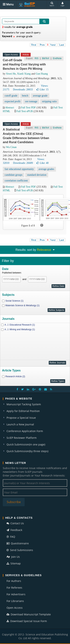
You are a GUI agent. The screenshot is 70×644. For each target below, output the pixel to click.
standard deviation (37, 175)
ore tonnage (31, 101)
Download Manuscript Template (29, 614)
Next (53, 45)
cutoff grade (11, 96)
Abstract (10, 108)
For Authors (14, 581)
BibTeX (46, 58)
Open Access (15, 608)
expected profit (13, 101)
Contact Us (15, 523)
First (34, 45)
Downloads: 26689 (23, 163)
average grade (40, 96)
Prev (42, 45)
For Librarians (15, 601)
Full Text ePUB (25, 111)
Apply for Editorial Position (23, 411)
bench (25, 96)
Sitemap (14, 563)
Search (52, 4)
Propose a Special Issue (21, 418)
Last (62, 45)
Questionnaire (18, 543)
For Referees (14, 588)
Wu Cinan (11, 147)
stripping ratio (49, 101)
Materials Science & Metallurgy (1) (22, 305)
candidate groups (14, 175)
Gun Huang (42, 74)
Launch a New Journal (20, 424)
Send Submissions (20, 550)
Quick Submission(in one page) (26, 444)
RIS (37, 58)
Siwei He (11, 74)
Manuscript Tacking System (24, 404)
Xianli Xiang (24, 74)
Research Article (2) (15, 376)
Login (63, 4)
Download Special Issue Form (27, 621)
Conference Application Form (25, 431)
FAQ (11, 537)
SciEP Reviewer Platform (22, 438)
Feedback (14, 530)
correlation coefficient (16, 181)
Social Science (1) (14, 301)
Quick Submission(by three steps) (27, 451)
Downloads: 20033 (23, 90)
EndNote (57, 58)
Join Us (13, 557)
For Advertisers (16, 594)
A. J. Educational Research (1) (20, 325)
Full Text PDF (28, 108)
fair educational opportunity (19, 169)
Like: (43, 90)
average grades (46, 169)
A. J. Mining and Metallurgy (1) (20, 329)
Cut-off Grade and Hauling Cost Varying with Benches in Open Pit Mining (24, 64)
